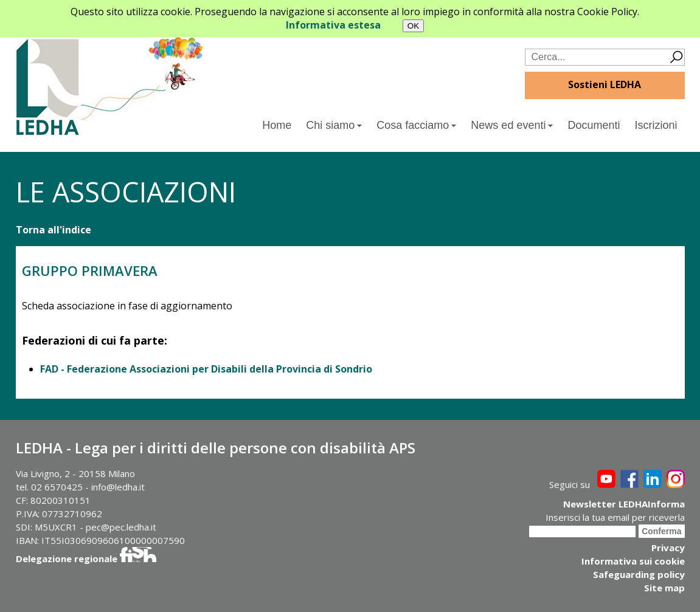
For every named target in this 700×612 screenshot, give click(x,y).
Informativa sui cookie (633, 561)
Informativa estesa (333, 25)
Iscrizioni (656, 125)
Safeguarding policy (639, 574)
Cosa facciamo (416, 125)
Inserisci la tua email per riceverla (615, 517)
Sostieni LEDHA (605, 84)
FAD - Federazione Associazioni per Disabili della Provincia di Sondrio (206, 369)
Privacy (668, 548)
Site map (664, 588)
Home (277, 125)
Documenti (594, 125)
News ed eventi (512, 125)
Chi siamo (334, 125)
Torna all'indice (54, 230)
